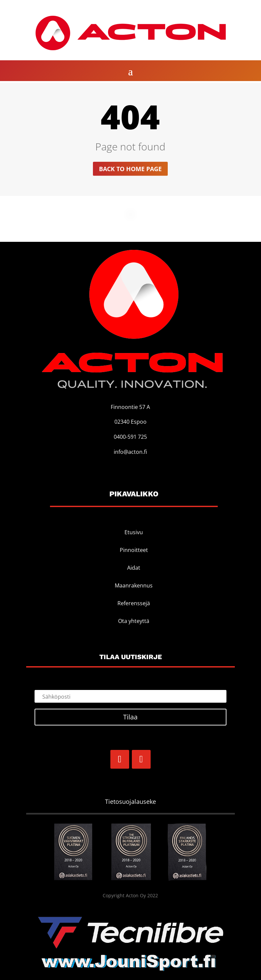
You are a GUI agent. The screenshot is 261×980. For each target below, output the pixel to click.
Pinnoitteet (134, 550)
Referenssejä (134, 603)
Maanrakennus (134, 585)
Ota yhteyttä (134, 621)
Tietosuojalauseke (130, 801)
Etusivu (134, 532)
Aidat (134, 568)
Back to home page (130, 169)
